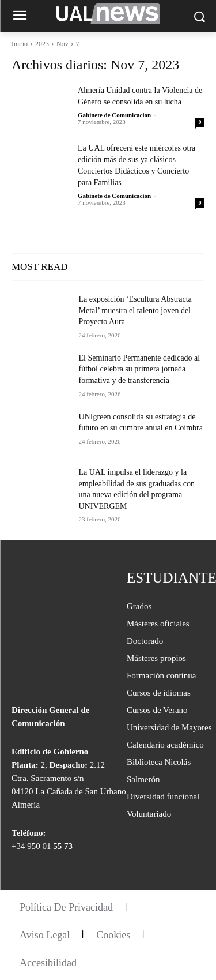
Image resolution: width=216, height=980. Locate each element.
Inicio (20, 44)
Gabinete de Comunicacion (114, 115)
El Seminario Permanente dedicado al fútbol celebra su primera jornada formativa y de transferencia (140, 369)
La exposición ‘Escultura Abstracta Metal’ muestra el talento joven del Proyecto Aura (135, 310)
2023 (42, 44)
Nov (62, 44)
